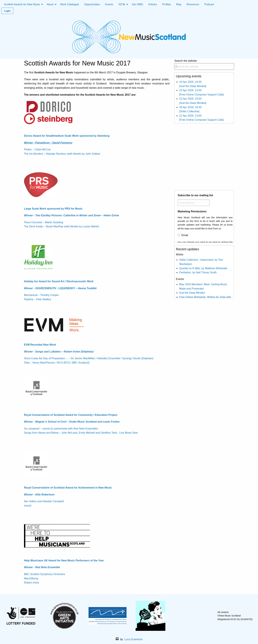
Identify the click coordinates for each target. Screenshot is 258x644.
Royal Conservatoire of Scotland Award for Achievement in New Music (68, 488)
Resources (193, 4)
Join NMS (137, 4)
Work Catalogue (69, 4)
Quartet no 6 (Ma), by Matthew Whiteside (203, 268)
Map (179, 4)
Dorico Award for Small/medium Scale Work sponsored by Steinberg (67, 136)
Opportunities (92, 4)
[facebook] (191, 616)
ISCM (122, 4)
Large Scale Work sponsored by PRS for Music (53, 209)
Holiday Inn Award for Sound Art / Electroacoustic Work (59, 281)
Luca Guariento (134, 639)
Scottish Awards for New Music (22, 4)
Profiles (167, 4)
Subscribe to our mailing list (195, 195)
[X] (196, 616)
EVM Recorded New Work (40, 345)
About (50, 4)
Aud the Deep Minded (192, 293)
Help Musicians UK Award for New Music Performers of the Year (64, 560)
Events (109, 4)
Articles (153, 4)
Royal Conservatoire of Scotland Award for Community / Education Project (71, 415)
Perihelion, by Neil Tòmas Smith (198, 272)
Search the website (204, 65)
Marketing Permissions (192, 211)
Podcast (209, 4)
